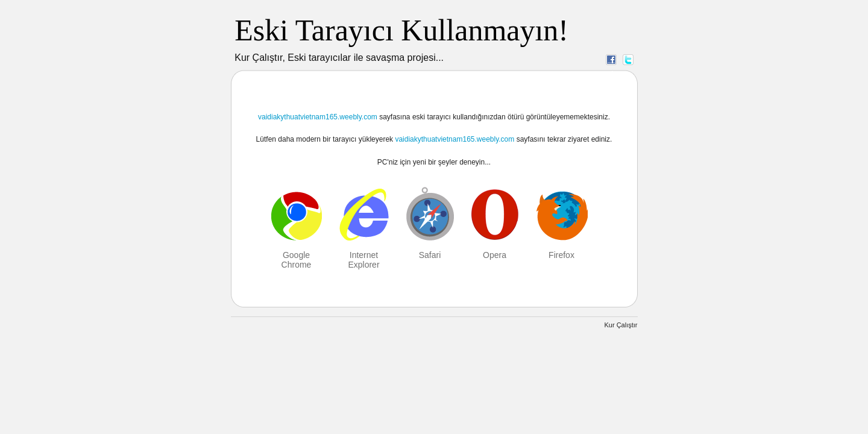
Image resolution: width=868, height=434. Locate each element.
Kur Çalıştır (621, 325)
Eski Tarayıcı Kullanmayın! (401, 30)
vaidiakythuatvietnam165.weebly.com (318, 117)
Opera (495, 255)
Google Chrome (297, 260)
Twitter (628, 59)
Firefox (561, 255)
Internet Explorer (363, 260)
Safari (430, 255)
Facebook (611, 59)
